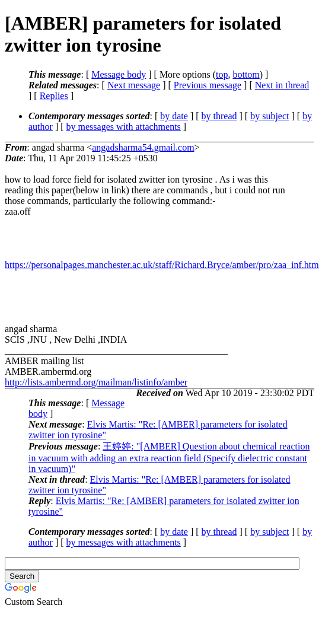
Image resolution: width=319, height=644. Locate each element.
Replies (54, 96)
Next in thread (282, 85)
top (222, 74)
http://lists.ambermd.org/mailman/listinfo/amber (96, 382)
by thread (219, 116)
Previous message (208, 85)
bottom (246, 74)
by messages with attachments (124, 127)
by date (174, 116)
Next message (134, 85)
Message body (119, 74)
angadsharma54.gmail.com (143, 147)
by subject (269, 116)
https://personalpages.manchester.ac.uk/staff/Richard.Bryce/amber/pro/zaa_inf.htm (162, 265)
